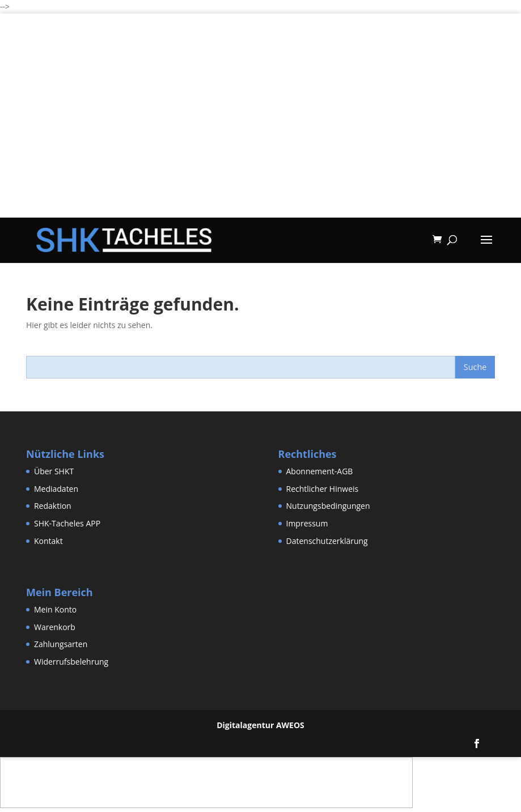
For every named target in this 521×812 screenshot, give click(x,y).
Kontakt (48, 541)
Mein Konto (55, 609)
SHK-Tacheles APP (67, 523)
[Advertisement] (260, 138)
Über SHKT (54, 471)
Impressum (307, 523)
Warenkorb (55, 627)
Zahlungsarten (61, 644)
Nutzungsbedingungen (328, 506)
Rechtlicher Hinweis (323, 489)
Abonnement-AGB (320, 471)
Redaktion (53, 506)
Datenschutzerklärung (327, 541)
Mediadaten (56, 489)
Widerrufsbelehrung (71, 662)
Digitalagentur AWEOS (260, 725)
